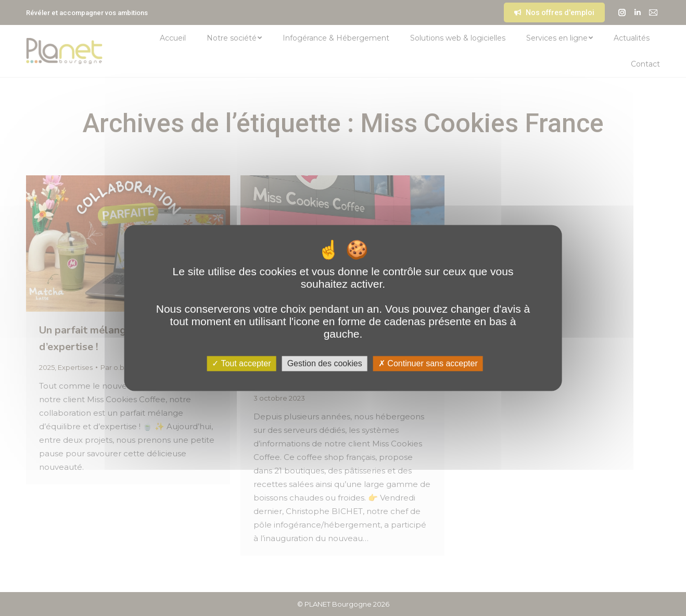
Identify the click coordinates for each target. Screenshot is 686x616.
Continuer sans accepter (428, 363)
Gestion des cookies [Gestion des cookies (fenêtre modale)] (325, 363)
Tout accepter (241, 363)
